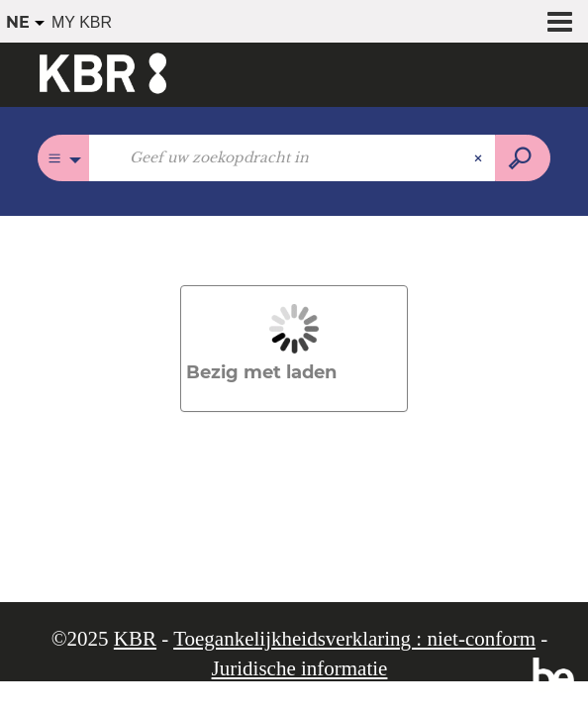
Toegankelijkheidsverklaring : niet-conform (354, 639)
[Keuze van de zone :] (64, 158)
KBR (135, 639)
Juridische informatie (300, 668)
